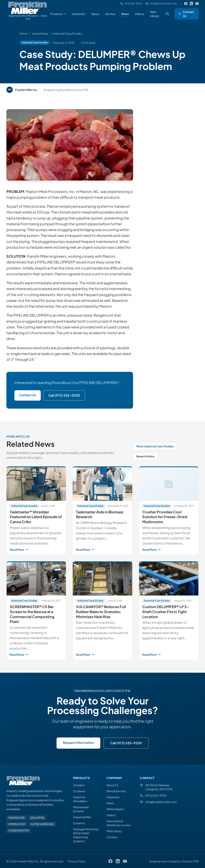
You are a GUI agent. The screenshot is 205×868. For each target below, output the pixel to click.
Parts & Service (116, 791)
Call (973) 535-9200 (64, 395)
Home (23, 33)
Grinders (79, 785)
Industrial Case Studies (67, 33)
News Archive (145, 456)
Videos (139, 14)
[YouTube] (197, 4)
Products (58, 14)
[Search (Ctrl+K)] (167, 14)
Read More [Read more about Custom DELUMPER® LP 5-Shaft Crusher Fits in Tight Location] (169, 654)
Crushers (79, 791)
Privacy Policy (77, 861)
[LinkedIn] (191, 4)
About (95, 14)
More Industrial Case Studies (155, 446)
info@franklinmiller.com (161, 802)
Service (110, 14)
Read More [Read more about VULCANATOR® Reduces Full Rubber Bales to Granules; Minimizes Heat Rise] (102, 654)
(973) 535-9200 (156, 795)
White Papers (115, 809)
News (125, 14)
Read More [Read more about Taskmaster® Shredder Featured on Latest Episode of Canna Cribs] (36, 550)
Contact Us (186, 14)
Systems (79, 823)
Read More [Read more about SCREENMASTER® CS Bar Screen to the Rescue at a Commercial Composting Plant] (36, 654)
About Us (112, 785)
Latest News (40, 33)
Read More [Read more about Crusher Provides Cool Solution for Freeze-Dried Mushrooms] (169, 550)
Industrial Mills (82, 817)
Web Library (155, 14)
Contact (112, 837)
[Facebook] (186, 4)
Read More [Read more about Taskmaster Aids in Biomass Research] (102, 550)
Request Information (78, 743)
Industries (79, 14)
